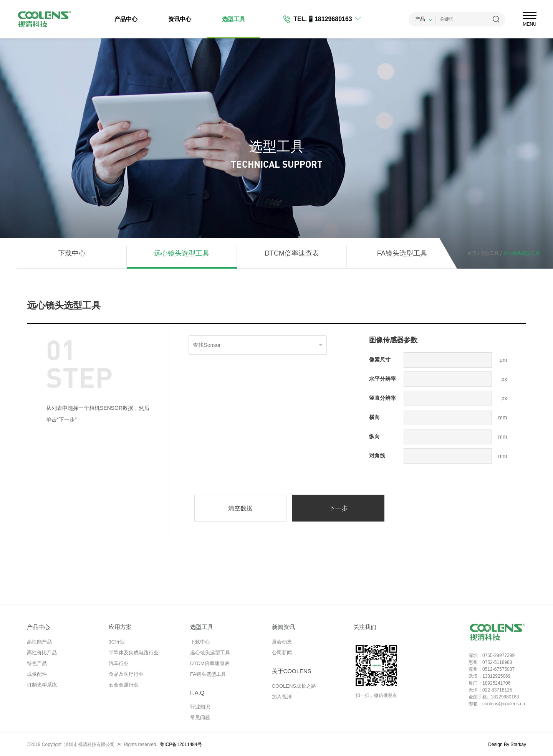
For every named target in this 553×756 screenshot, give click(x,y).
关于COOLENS (292, 671)
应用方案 (120, 627)
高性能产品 (39, 642)
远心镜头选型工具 (182, 253)
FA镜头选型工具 (402, 253)
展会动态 (282, 642)
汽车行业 (119, 663)
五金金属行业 (124, 685)
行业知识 (200, 707)
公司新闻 (282, 653)
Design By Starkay (507, 744)
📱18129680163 (329, 19)
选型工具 (233, 19)
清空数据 (240, 508)
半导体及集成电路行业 (134, 653)
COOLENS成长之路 (294, 686)
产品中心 (126, 19)
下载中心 (72, 253)
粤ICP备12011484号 (181, 744)
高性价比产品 (42, 653)
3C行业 (117, 642)
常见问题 (200, 717)
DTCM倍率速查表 (292, 253)
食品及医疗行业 (126, 674)
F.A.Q (197, 692)
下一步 (338, 508)
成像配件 (37, 674)
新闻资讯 (283, 627)
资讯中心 (180, 19)
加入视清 (282, 697)
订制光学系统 (42, 685)
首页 (472, 253)
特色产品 (37, 663)
